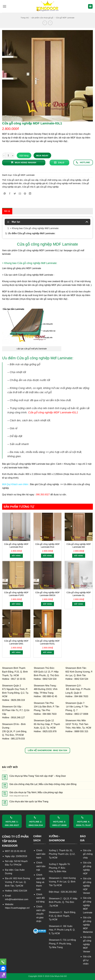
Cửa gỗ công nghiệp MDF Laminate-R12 (16, 545)
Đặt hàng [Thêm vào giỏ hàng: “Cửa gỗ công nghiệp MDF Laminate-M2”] (79, 556)
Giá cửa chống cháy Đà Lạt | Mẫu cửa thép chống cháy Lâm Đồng (43, 784)
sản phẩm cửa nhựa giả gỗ (42, 18)
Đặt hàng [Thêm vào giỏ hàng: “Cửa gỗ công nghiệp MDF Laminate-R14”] (47, 556)
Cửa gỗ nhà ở (29, 187)
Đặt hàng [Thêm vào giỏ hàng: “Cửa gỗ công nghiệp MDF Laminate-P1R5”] (16, 604)
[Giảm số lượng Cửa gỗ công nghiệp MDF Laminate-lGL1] (4, 155)
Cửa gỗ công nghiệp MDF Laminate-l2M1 (16, 642)
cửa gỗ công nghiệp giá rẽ (35, 183)
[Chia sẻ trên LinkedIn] (30, 194)
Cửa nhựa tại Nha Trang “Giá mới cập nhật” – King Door (38, 776)
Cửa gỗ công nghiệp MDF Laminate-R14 (48, 545)
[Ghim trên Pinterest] (25, 194)
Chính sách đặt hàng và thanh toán (41, 882)
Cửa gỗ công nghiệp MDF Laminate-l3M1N (48, 594)
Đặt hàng (24, 156)
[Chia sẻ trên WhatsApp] (5, 194)
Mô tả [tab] (7, 211)
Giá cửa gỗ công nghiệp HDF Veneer (87, 886)
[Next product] (45, 23)
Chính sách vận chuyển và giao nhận (41, 914)
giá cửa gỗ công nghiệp (48, 187)
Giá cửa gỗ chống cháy (88, 854)
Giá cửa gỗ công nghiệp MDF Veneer (87, 944)
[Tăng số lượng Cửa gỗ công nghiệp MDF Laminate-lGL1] (13, 155)
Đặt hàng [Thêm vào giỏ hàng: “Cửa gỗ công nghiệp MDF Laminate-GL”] (79, 604)
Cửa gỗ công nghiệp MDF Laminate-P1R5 (16, 594)
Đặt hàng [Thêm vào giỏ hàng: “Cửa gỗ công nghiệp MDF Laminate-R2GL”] (47, 652)
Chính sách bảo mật (41, 866)
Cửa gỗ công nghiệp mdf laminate (65, 183)
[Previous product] (50, 23)
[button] (5, 6)
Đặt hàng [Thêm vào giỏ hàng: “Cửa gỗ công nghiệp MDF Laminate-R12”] (16, 556)
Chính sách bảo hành (41, 854)
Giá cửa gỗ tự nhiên (87, 960)
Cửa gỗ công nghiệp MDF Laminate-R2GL (48, 642)
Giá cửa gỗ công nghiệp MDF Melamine (88, 925)
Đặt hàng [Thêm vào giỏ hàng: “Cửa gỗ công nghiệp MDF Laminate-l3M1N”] (47, 604)
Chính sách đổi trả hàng (41, 898)
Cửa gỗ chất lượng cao (50, 180)
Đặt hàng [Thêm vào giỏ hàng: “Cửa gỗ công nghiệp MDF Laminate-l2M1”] (16, 652)
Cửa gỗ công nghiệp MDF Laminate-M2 (79, 545)
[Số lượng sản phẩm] (8, 155)
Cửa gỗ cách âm (15, 180)
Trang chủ (25, 18)
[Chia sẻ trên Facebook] (10, 194)
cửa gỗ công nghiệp (72, 180)
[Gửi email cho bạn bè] (20, 194)
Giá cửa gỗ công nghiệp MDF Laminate (88, 905)
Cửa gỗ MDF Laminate (65, 18)
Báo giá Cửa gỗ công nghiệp (45, 484)
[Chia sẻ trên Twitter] (15, 194)
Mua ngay (42, 156)
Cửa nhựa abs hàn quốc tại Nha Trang (29, 801)
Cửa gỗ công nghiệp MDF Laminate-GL (79, 594)
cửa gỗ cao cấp (31, 180)
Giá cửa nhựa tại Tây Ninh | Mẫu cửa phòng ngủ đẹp (36, 792)
